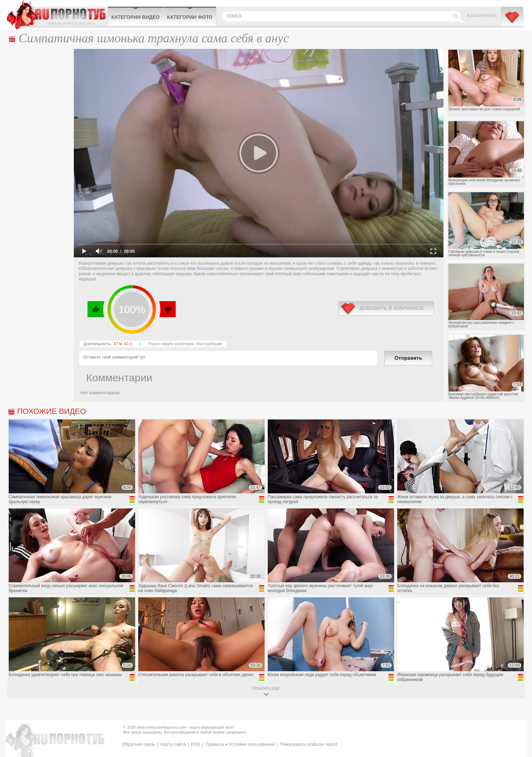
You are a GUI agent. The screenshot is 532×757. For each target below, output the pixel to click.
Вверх (519, 710)
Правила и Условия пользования (240, 744)
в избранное (386, 308)
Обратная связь (139, 744)
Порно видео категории (171, 344)
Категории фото (190, 17)
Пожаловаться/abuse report (308, 744)
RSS (195, 744)
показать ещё (266, 689)
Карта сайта (173, 744)
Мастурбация (209, 344)
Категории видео (135, 17)
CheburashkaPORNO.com (57, 15)
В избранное (482, 16)
